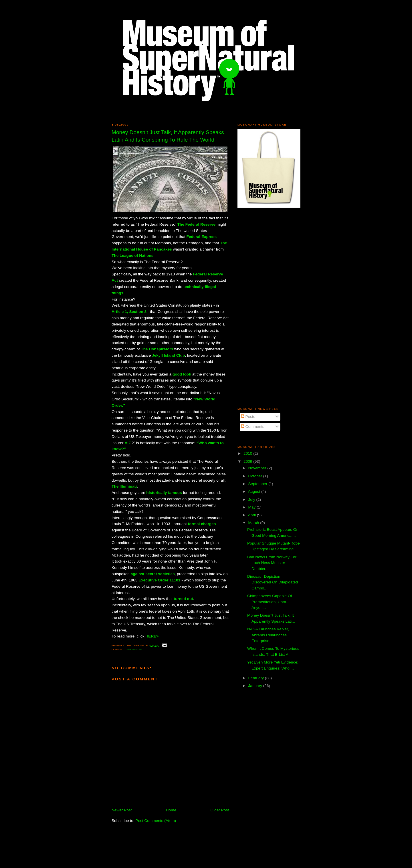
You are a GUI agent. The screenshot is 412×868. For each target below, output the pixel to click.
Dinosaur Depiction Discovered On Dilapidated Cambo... (273, 582)
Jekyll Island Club (168, 355)
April (252, 515)
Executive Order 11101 (159, 580)
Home (171, 810)
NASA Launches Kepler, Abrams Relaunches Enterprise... (268, 635)
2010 (248, 453)
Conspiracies (132, 650)
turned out (183, 599)
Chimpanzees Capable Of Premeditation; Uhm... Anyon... (270, 602)
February (256, 678)
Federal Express (202, 237)
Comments (253, 427)
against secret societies (153, 574)
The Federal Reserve (196, 224)
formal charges (202, 524)
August (255, 491)
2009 (248, 461)
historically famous (164, 493)
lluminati (129, 486)
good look (182, 374)
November (258, 468)
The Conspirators (157, 349)
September (258, 484)
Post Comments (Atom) (156, 821)
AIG (128, 443)
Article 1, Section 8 (129, 312)
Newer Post (122, 810)
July (252, 499)
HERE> (152, 636)
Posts (248, 417)
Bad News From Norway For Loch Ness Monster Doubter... (272, 563)
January (255, 686)
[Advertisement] (255, 307)
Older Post (220, 810)
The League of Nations (132, 256)
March (254, 523)
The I (116, 486)
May (252, 507)
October (255, 476)
